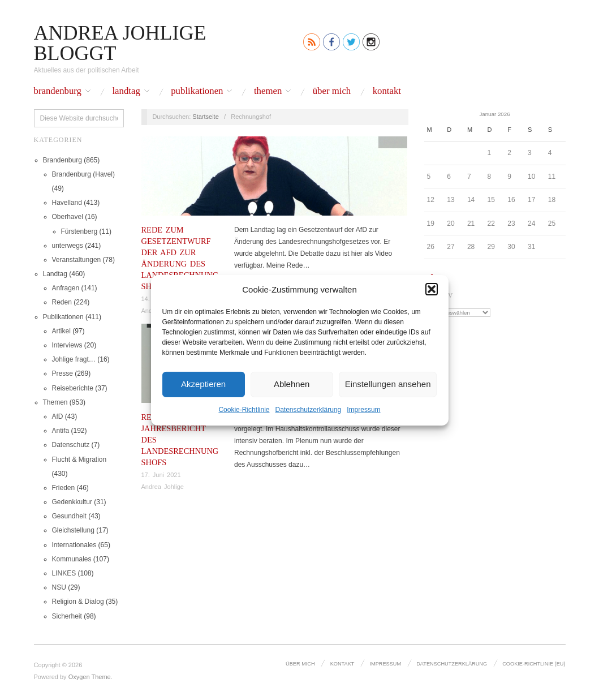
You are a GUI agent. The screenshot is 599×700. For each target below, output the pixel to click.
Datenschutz (71, 445)
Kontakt (387, 91)
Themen (268, 91)
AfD (58, 416)
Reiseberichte (73, 388)
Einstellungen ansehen (388, 384)
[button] (432, 289)
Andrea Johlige (163, 487)
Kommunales (72, 559)
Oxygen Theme (90, 677)
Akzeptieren (203, 384)
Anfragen (66, 288)
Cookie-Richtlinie (244, 409)
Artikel (61, 331)
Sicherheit (67, 616)
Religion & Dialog (78, 602)
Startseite (205, 117)
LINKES (64, 573)
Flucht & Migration (79, 459)
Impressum (363, 409)
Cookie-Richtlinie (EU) (534, 664)
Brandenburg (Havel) (83, 174)
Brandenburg (58, 91)
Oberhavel (68, 217)
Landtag (126, 91)
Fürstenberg (79, 231)
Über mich (332, 91)
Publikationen (197, 91)
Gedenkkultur (72, 502)
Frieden (64, 488)
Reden (62, 302)
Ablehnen (292, 384)
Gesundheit (69, 516)
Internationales (74, 545)
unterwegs (68, 246)
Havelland (67, 203)
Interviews (67, 345)
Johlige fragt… (74, 359)
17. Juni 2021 (161, 475)
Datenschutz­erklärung (308, 409)
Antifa (61, 431)
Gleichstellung (73, 530)
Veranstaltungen (77, 260)
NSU (59, 587)
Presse (63, 373)
